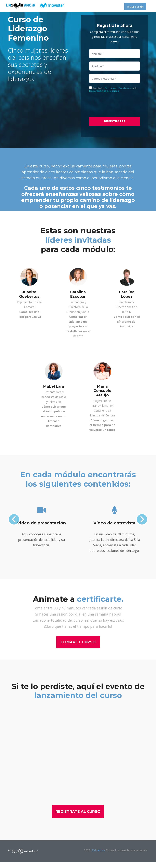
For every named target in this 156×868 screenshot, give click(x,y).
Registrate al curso (78, 812)
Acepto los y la (113, 89)
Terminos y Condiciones (119, 88)
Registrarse (115, 121)
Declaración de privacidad (104, 91)
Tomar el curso (78, 642)
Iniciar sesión (135, 7)
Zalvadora (99, 850)
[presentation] (120, 105)
